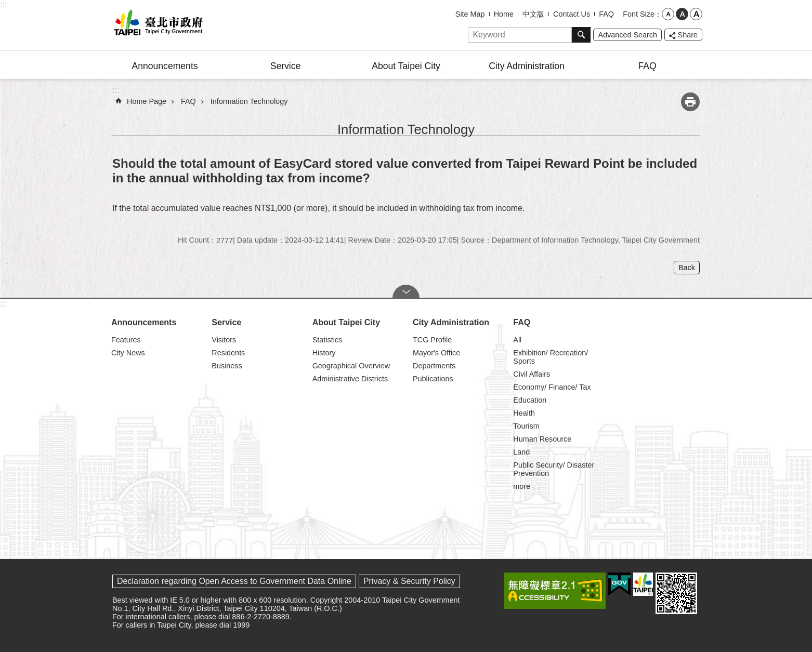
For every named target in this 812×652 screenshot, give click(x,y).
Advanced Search (627, 35)
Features (126, 340)
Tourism (526, 426)
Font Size (639, 14)
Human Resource (542, 439)
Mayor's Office (436, 353)
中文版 (533, 14)
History (324, 353)
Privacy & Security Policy (409, 581)
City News (128, 353)
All (517, 340)
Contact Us (572, 14)
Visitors (224, 340)
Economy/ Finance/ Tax (552, 387)
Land (521, 452)
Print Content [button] (690, 102)
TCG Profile (432, 340)
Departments (434, 366)
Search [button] (581, 35)
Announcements (165, 66)
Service (286, 66)
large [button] (696, 14)
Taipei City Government (156, 25)
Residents (228, 353)
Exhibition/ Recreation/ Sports (551, 357)
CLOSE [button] (406, 291)
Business (227, 366)
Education (530, 400)
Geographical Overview (351, 366)
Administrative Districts (350, 379)
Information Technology (249, 101)
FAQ (606, 14)
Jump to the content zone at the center (5, 5)
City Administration (527, 66)
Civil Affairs (532, 374)
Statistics (328, 340)
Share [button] (688, 35)
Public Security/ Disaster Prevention (554, 469)
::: (3, 4)
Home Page (147, 101)
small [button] (668, 14)
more (522, 486)
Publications (433, 379)
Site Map (470, 14)
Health (524, 413)
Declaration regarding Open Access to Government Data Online (234, 581)
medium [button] (682, 14)
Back (687, 268)
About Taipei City (406, 66)
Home (504, 14)
